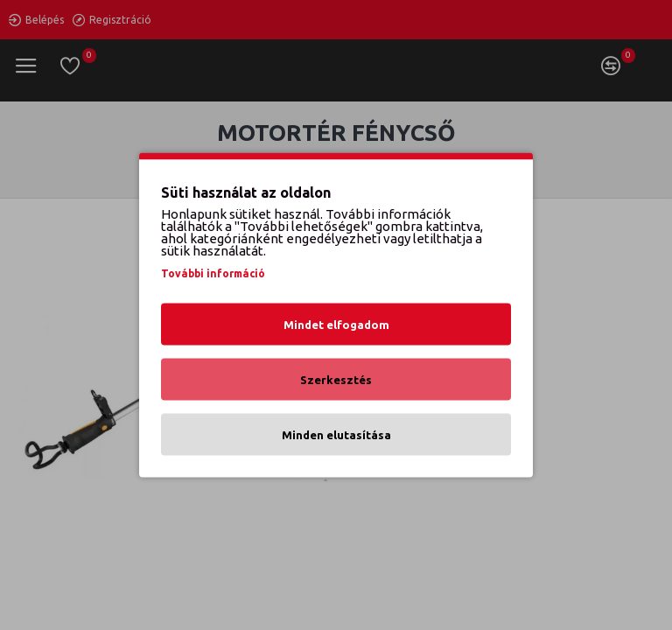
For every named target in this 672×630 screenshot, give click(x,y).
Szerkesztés (336, 380)
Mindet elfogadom (336, 325)
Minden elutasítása (336, 435)
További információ (213, 273)
